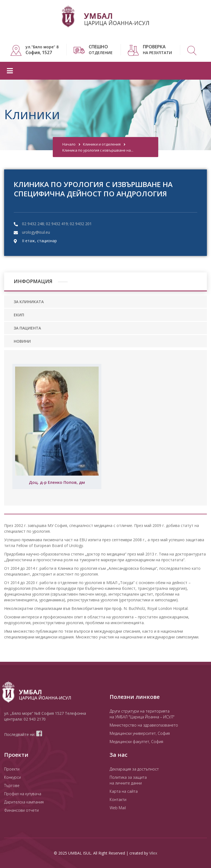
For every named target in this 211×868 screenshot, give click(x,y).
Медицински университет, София (140, 733)
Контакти (118, 799)
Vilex (153, 853)
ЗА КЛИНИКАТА (29, 302)
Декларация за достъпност (134, 769)
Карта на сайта (124, 791)
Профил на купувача (23, 794)
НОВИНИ (22, 341)
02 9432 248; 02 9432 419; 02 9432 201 (57, 224)
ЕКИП (19, 315)
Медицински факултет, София (136, 742)
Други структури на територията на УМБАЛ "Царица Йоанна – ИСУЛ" (142, 714)
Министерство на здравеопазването (144, 725)
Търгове (12, 785)
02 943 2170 (35, 719)
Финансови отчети (21, 810)
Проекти (12, 769)
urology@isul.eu (36, 232)
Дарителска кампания (24, 802)
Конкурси (13, 777)
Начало (69, 144)
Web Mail (118, 808)
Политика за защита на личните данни (128, 780)
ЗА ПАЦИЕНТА (27, 328)
